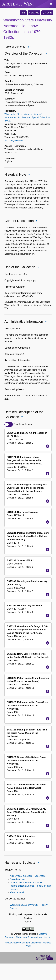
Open (30, 47)
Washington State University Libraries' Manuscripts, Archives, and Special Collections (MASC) (27, 117)
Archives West (18, 4)
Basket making (17, 879)
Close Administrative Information (46, 322)
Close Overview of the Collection (46, 54)
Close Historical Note (29, 175)
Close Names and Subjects (38, 863)
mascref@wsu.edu (14, 141)
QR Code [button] (47, 13)
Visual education (18, 892)
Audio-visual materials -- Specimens (28, 876)
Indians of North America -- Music (26, 883)
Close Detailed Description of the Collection (22, 417)
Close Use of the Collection (38, 267)
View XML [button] (34, 13)
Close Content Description (37, 221)
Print (23, 13)
